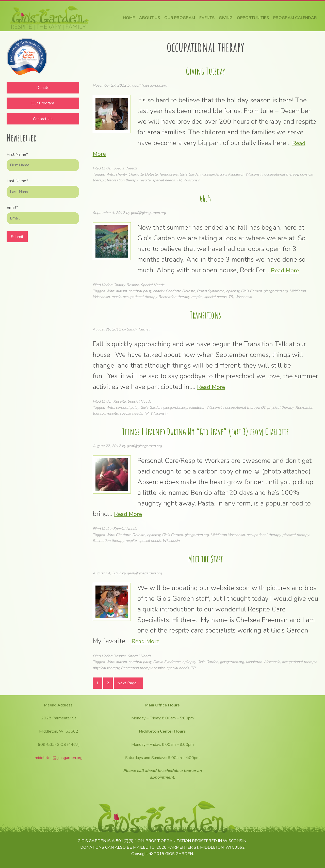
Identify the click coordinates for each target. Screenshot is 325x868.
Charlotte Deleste (143, 174)
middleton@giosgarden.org (59, 758)
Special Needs (125, 168)
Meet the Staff (205, 558)
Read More (287, 270)
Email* (12, 208)
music (116, 297)
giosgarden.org (214, 174)
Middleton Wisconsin (245, 174)
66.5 (205, 198)
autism (121, 291)
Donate (43, 88)
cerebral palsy (140, 291)
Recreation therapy (122, 180)
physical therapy (280, 407)
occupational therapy (281, 174)
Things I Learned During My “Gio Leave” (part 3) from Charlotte (206, 431)
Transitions (205, 314)
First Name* (17, 154)
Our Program (43, 103)
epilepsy (233, 291)
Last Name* (17, 181)
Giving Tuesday (205, 70)
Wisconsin (192, 180)
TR (179, 180)
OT (263, 407)
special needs (164, 180)
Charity (119, 285)
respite (145, 180)
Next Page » (128, 684)
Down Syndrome (210, 291)
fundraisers (169, 174)
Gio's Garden (190, 174)
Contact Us (43, 119)
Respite (133, 285)
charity (121, 174)
